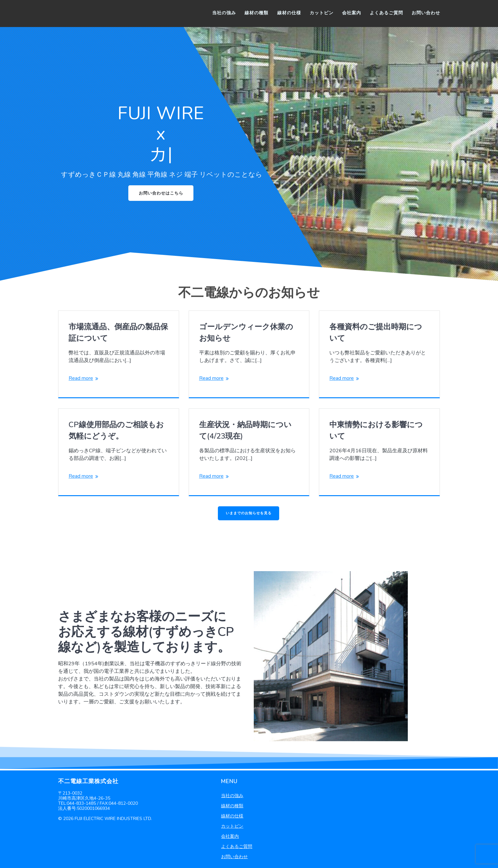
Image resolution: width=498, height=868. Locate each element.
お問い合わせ (426, 13)
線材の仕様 (289, 13)
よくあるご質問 (386, 13)
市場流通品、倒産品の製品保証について (118, 333)
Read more (81, 379)
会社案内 (352, 13)
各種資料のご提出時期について (376, 333)
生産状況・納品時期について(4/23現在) (245, 431)
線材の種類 (256, 13)
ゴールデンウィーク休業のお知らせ (246, 333)
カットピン (322, 13)
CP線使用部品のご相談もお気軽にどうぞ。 (116, 431)
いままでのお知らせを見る (249, 514)
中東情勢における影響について (376, 431)
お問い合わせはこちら (161, 193)
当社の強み (224, 13)
